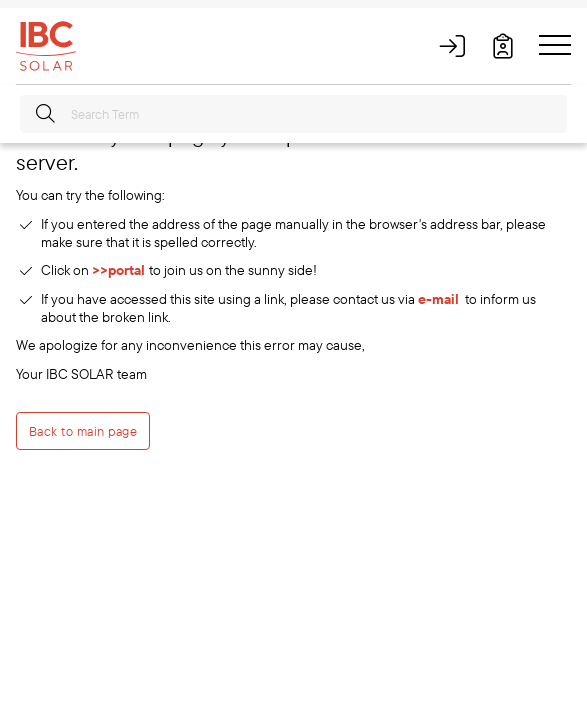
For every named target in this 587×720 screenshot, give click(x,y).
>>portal (120, 270)
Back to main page (83, 431)
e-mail (438, 299)
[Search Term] (293, 114)
